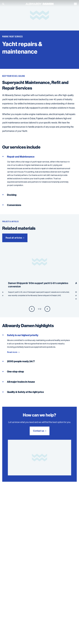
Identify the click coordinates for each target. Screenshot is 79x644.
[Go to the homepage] (39, 4)
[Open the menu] (75, 4)
